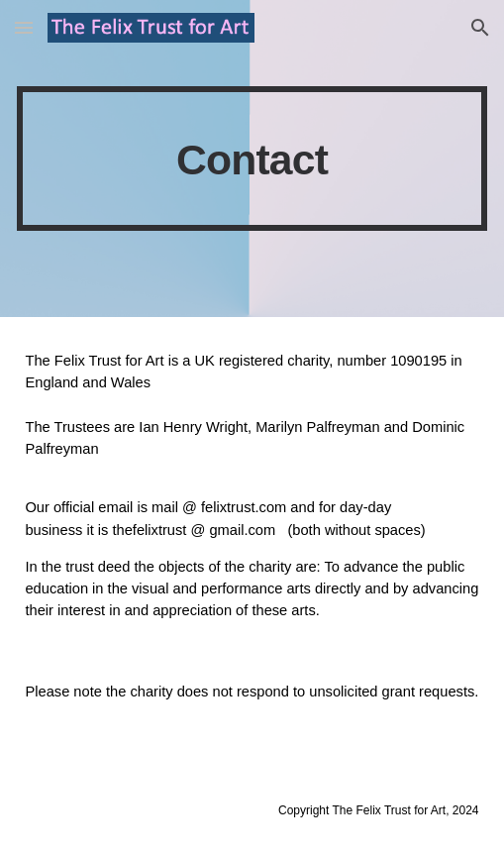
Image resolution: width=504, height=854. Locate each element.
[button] (24, 27)
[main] (252, 159)
